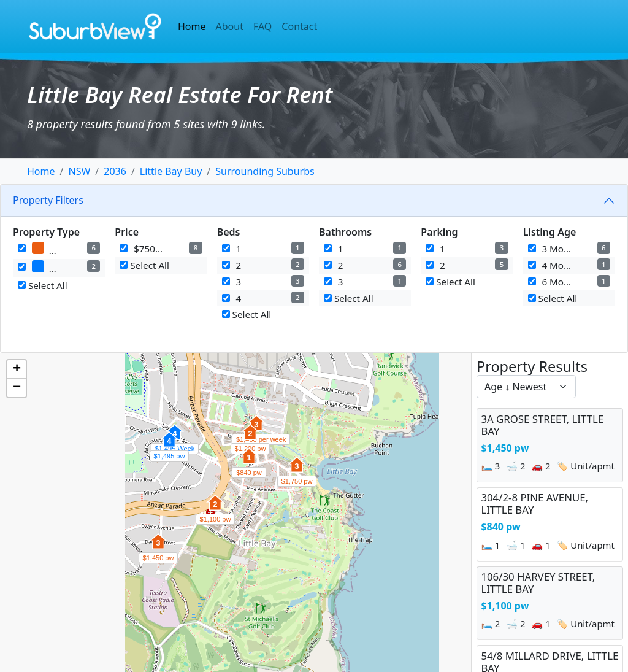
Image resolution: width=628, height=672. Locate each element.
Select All (43, 285)
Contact (299, 26)
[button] (158, 548)
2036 (115, 171)
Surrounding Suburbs (265, 171)
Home (192, 26)
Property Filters (48, 200)
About (230, 26)
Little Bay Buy (171, 171)
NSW (79, 171)
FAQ (262, 26)
